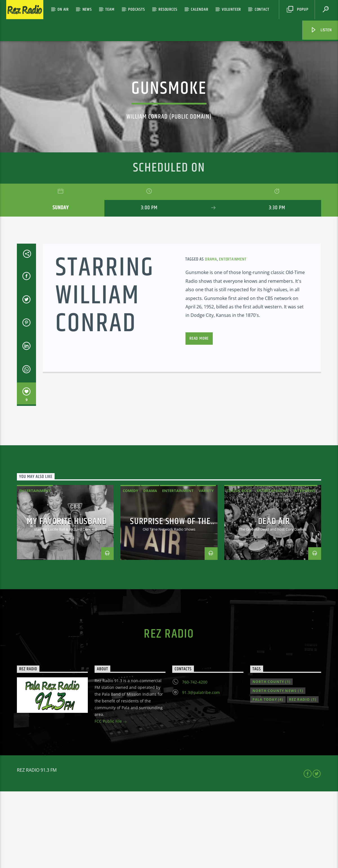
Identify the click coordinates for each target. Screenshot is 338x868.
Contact (262, 9)
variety (206, 567)
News (87, 9)
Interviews (304, 567)
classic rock (239, 567)
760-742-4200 (195, 759)
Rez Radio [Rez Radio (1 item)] (303, 776)
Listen (321, 30)
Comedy (130, 567)
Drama (211, 336)
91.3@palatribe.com (201, 769)
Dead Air (274, 598)
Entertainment (233, 336)
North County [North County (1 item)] (271, 758)
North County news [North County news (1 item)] (278, 767)
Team (110, 9)
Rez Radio (169, 711)
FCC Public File (111, 798)
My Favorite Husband (67, 598)
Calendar (199, 9)
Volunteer (231, 9)
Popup (297, 9)
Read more (199, 415)
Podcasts (136, 9)
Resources (168, 9)
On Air (63, 9)
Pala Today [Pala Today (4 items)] (268, 776)
